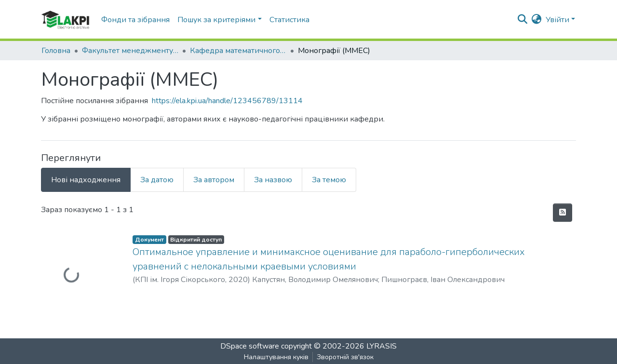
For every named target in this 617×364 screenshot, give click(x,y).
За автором (214, 180)
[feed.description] (563, 213)
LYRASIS (382, 346)
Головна (56, 51)
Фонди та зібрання (135, 20)
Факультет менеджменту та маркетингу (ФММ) (130, 51)
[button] (537, 20)
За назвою (273, 180)
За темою (329, 180)
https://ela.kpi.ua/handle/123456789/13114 (227, 101)
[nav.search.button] (523, 20)
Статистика (289, 20)
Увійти (557, 20)
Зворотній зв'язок (345, 357)
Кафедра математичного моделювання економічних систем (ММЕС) (238, 51)
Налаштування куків (276, 357)
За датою (157, 180)
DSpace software (250, 346)
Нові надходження (86, 180)
